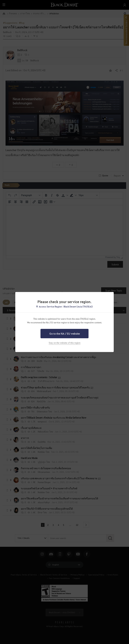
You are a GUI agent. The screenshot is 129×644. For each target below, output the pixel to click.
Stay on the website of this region (65, 343)
